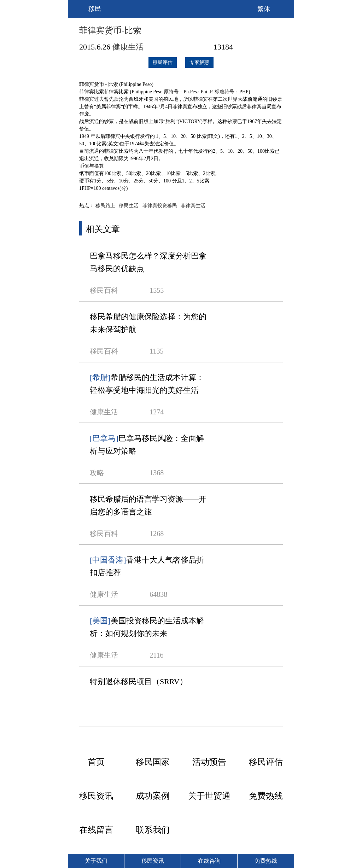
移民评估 (163, 62)
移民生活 (129, 206)
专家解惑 (199, 62)
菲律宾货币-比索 (110, 30)
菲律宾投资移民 (160, 206)
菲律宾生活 (193, 206)
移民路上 (105, 206)
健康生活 (128, 47)
